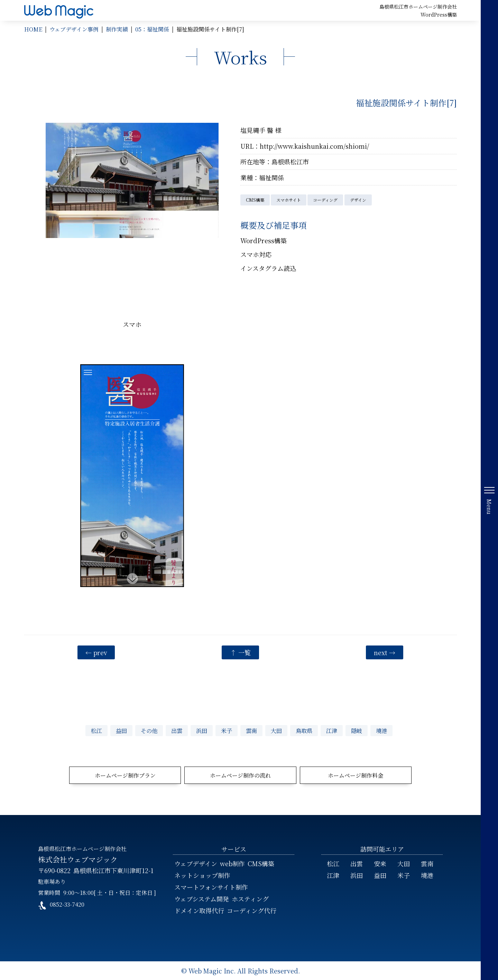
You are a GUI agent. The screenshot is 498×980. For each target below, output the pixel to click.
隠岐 (357, 731)
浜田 (202, 731)
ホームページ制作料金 (356, 775)
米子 (227, 731)
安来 (380, 863)
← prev (96, 652)
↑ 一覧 (241, 652)
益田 (121, 731)
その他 (149, 731)
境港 (381, 731)
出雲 (177, 731)
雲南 (251, 731)
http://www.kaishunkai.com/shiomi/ (314, 146)
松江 (96, 731)
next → (385, 652)
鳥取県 (304, 731)
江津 (332, 731)
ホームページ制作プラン (125, 775)
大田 (276, 731)
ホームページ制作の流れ (240, 775)
